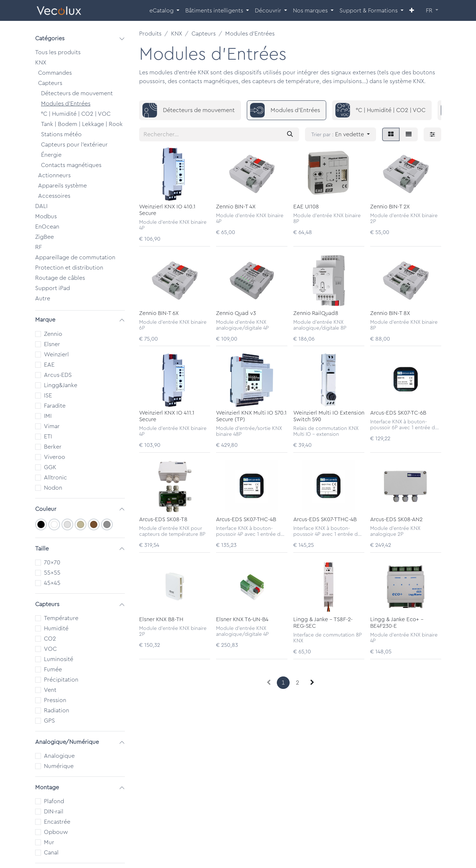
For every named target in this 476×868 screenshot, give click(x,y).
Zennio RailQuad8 (316, 313)
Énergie (51, 155)
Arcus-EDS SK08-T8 (163, 520)
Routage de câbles (60, 278)
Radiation (57, 711)
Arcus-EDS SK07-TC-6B (398, 413)
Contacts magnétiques (71, 165)
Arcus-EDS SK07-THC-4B (246, 520)
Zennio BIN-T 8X (390, 313)
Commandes (55, 73)
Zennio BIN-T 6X (159, 313)
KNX (41, 63)
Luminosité (59, 659)
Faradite (55, 406)
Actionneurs (54, 175)
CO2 (50, 639)
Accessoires (54, 196)
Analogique (59, 756)
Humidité (56, 628)
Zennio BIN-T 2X (390, 206)
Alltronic (55, 478)
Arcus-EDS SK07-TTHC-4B (325, 520)
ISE (48, 396)
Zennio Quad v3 (236, 313)
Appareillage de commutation (75, 257)
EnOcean (47, 227)
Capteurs (50, 83)
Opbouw (56, 832)
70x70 (52, 563)
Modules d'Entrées (66, 104)
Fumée (53, 669)
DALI (41, 206)
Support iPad (53, 288)
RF (38, 247)
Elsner (52, 344)
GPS (49, 721)
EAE (49, 365)
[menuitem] (164, 11)
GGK (50, 467)
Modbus (46, 216)
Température (61, 618)
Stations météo (61, 134)
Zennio (53, 334)
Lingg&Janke (61, 385)
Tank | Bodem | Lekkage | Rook (82, 124)
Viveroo (55, 457)
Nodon (53, 488)
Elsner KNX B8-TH (161, 619)
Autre (43, 298)
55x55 (52, 573)
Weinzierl (56, 355)
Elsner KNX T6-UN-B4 (242, 619)
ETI (48, 437)
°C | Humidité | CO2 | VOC (76, 114)
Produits (150, 34)
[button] (341, 134)
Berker (53, 447)
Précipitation (61, 680)
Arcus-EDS (58, 375)
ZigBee (44, 237)
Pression (55, 700)
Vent (50, 690)
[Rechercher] (290, 134)
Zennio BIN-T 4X (236, 206)
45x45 (52, 583)
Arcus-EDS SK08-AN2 (396, 520)
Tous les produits (58, 52)
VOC (50, 649)
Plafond (54, 801)
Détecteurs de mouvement (77, 93)
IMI (48, 416)
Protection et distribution (69, 268)
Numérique (59, 766)
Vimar (52, 426)
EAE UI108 (306, 206)
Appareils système (62, 186)
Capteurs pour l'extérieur (74, 145)
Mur (49, 842)
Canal (51, 853)
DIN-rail (54, 812)
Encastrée (57, 822)
